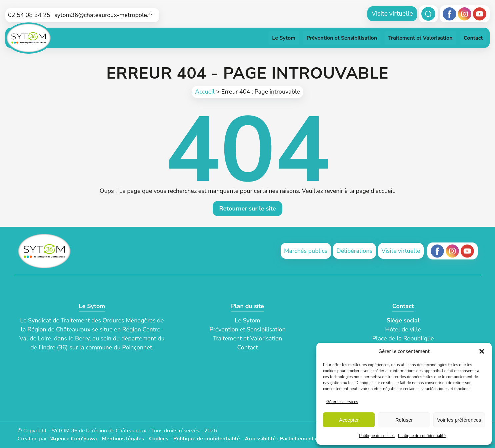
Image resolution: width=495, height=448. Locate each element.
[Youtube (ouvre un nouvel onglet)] (467, 251)
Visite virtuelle (392, 14)
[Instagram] (465, 14)
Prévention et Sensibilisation (247, 329)
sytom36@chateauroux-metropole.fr (103, 15)
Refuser (404, 420)
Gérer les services (342, 402)
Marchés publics (306, 251)
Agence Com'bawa (74, 439)
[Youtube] (480, 14)
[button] (482, 351)
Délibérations (354, 251)
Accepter (349, 420)
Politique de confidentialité (422, 436)
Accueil (205, 92)
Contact (247, 347)
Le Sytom (248, 320)
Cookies (159, 439)
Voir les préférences (459, 420)
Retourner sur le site (247, 209)
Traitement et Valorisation (248, 338)
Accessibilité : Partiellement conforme (291, 439)
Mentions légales (123, 439)
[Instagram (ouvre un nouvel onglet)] (453, 251)
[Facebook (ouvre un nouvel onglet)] (438, 251)
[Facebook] (450, 14)
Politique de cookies (377, 436)
